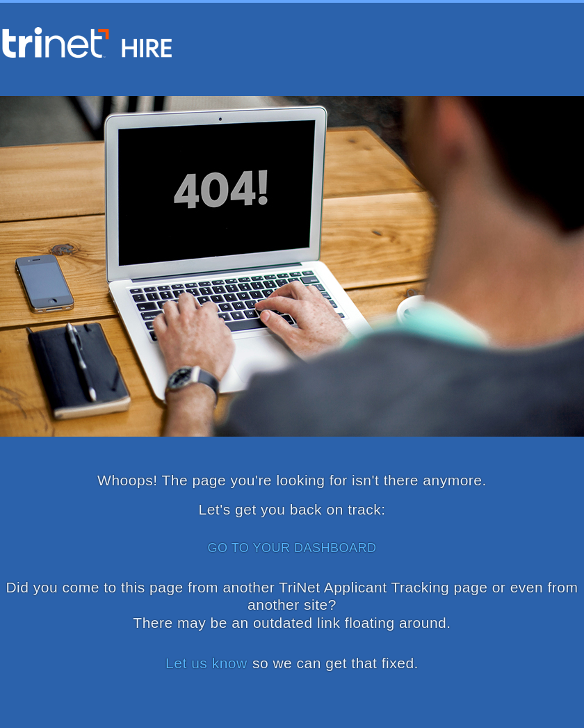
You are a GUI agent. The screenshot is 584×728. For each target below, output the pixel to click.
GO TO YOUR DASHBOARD (292, 548)
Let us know (206, 663)
